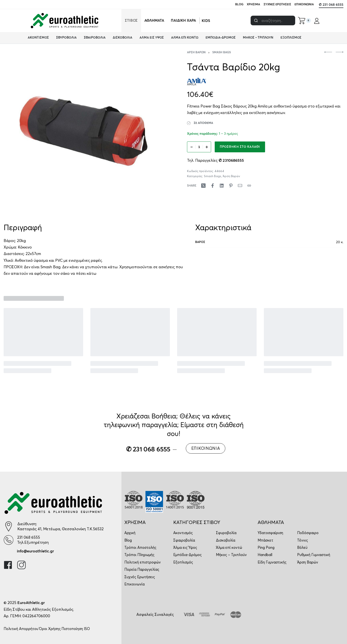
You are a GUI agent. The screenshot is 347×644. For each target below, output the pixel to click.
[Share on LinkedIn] (222, 186)
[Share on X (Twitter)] (203, 186)
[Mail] (240, 186)
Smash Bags (222, 53)
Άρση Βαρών (196, 53)
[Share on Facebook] (213, 186)
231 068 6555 (29, 537)
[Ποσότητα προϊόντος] (199, 147)
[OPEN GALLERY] (83, 131)
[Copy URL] (249, 186)
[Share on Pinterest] (231, 186)
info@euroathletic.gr (35, 551)
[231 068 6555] (9, 540)
